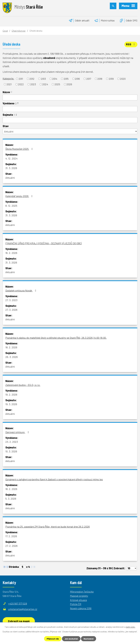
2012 (32, 79)
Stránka (14, 567)
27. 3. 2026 (11, 310)
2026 (69, 84)
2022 (21, 84)
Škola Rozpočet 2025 (20, 149)
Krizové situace (78, 600)
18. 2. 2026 (11, 347)
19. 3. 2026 (11, 404)
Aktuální (10, 178)
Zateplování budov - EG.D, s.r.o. (23, 385)
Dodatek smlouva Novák (21, 290)
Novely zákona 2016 (81, 608)
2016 (77, 79)
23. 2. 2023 (12, 442)
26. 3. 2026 (12, 357)
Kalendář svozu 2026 (20, 196)
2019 (111, 79)
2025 (57, 84)
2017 (89, 79)
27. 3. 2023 (11, 300)
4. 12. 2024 (11, 158)
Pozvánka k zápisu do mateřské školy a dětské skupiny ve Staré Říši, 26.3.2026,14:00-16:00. (56, 338)
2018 (100, 79)
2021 (9, 84)
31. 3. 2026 (11, 168)
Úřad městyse (19, 31)
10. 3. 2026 (11, 451)
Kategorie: (8, 78)
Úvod (5, 31)
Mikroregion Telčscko (82, 592)
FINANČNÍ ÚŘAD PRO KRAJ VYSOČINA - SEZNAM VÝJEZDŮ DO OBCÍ (44, 243)
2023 (33, 84)
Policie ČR (76, 604)
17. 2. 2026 (11, 536)
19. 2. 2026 (11, 395)
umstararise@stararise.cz (23, 609)
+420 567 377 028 (18, 603)
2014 (55, 79)
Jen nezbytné (71, 639)
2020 (123, 79)
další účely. (131, 627)
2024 (45, 84)
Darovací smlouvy (18, 432)
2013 (43, 79)
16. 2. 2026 (11, 253)
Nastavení (89, 639)
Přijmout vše (53, 639)
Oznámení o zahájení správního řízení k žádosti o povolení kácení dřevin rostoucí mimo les (54, 479)
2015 (66, 79)
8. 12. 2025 (11, 206)
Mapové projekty (79, 596)
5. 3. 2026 (11, 499)
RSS (131, 44)
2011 (21, 79)
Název (6, 92)
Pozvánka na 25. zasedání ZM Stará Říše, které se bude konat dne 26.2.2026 (48, 527)
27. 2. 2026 (11, 546)
